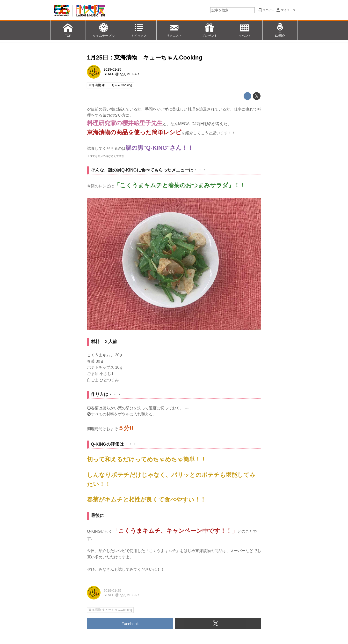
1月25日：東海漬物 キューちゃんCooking (145, 57)
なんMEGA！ (130, 74)
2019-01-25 (112, 69)
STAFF (109, 74)
